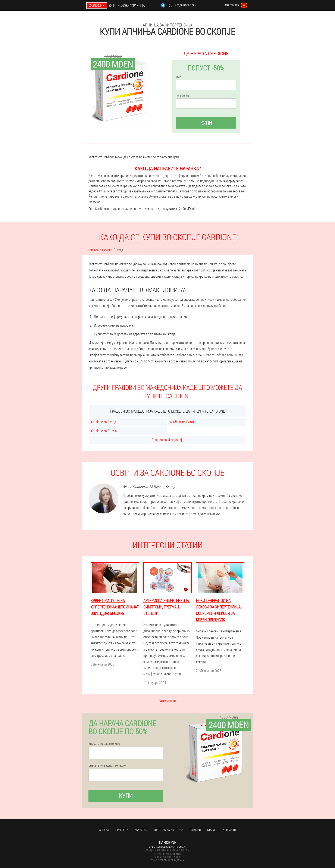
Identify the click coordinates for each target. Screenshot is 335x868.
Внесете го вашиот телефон (107, 765)
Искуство (141, 830)
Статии (212, 830)
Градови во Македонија (167, 440)
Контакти (229, 830)
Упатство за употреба (168, 830)
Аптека (104, 830)
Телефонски (183, 96)
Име (179, 77)
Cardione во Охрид (104, 422)
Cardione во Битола (183, 422)
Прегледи (122, 830)
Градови (195, 830)
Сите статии (168, 700)
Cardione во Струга (104, 431)
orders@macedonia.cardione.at (167, 847)
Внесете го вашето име (104, 743)
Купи (206, 123)
